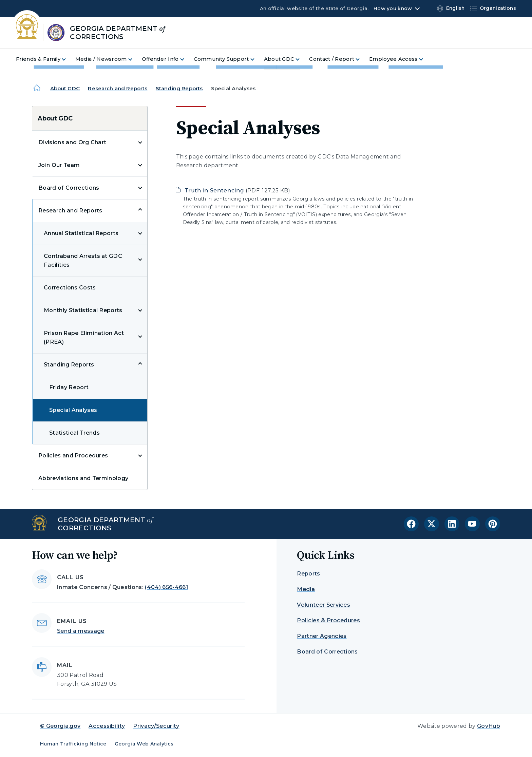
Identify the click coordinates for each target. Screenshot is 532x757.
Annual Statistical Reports (81, 233)
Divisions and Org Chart (72, 142)
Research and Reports (118, 88)
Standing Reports (179, 88)
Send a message (81, 631)
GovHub (489, 726)
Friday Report (69, 387)
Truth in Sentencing (214, 191)
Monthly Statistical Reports (83, 310)
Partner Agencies (322, 636)
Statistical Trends (74, 433)
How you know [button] (393, 8)
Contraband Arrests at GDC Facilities (83, 260)
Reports (308, 574)
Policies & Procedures (328, 620)
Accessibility (107, 726)
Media (306, 589)
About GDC (65, 88)
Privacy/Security (156, 726)
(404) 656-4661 (166, 587)
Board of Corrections (69, 188)
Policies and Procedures (73, 456)
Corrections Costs (70, 288)
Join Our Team (59, 165)
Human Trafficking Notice (73, 744)
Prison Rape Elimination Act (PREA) (84, 337)
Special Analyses (73, 410)
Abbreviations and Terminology (83, 478)
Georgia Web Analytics (144, 744)
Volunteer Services (324, 605)
